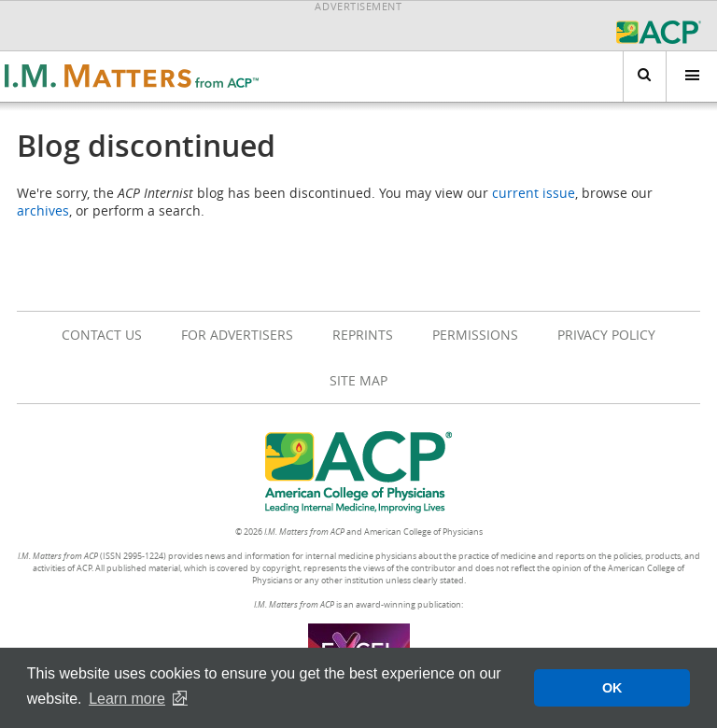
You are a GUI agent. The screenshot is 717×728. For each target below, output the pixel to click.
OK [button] (612, 688)
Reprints (363, 335)
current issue (534, 193)
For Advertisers (237, 335)
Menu (683, 76)
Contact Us (102, 335)
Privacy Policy (606, 335)
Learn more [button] (127, 699)
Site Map (358, 380)
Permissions (475, 335)
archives (43, 210)
